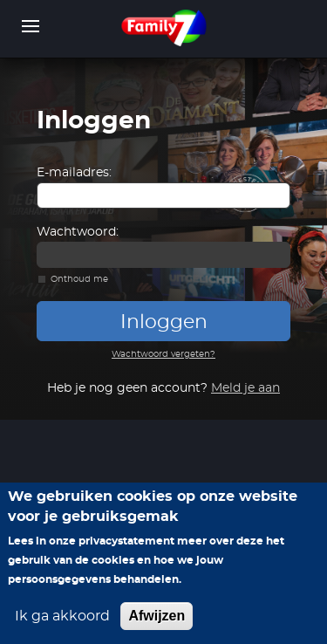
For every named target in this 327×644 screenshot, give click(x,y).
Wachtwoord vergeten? (163, 354)
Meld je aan (245, 388)
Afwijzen (157, 616)
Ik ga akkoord (62, 616)
